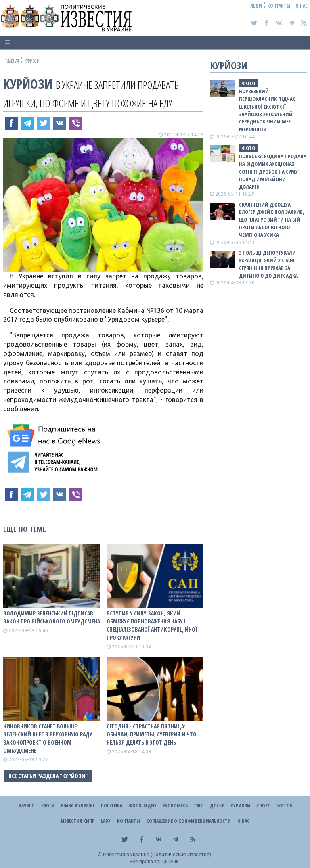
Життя (284, 806)
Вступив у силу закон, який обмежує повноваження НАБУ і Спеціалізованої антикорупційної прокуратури (152, 625)
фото (248, 83)
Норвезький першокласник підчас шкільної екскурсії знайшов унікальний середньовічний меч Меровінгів (267, 110)
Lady (106, 821)
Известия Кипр (78, 821)
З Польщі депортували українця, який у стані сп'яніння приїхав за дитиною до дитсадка (268, 264)
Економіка (175, 806)
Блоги (48, 806)
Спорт (264, 806)
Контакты (279, 6)
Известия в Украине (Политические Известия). (158, 854)
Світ (199, 806)
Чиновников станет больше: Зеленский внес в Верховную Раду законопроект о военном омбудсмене (48, 738)
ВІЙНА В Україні (78, 806)
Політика (112, 806)
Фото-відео (142, 806)
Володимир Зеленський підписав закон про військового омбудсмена (52, 617)
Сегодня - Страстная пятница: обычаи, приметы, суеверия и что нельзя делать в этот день (152, 734)
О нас (302, 6)
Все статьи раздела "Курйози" (48, 776)
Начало (27, 806)
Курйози (28, 84)
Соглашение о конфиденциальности (189, 821)
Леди (256, 6)
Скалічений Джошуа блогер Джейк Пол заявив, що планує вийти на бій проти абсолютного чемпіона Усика (272, 220)
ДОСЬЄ (217, 806)
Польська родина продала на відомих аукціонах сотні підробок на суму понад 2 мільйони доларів (273, 171)
